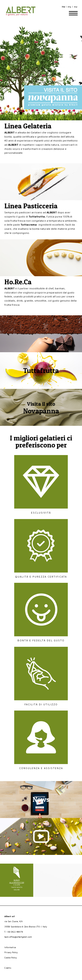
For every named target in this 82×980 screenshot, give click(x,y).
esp (76, 7)
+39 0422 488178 (15, 932)
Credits (8, 968)
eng (69, 7)
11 (66, 113)
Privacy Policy (11, 952)
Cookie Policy (11, 958)
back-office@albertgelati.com (18, 937)
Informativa (10, 947)
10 (61, 113)
